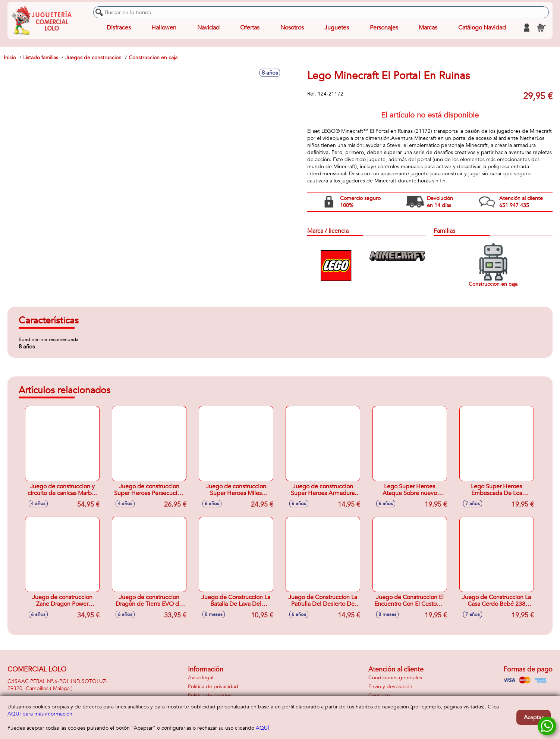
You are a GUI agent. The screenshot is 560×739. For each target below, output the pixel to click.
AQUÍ (262, 728)
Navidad (208, 28)
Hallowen (164, 28)
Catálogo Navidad (482, 28)
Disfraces (119, 28)
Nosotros (292, 28)
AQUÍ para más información (40, 714)
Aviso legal (201, 678)
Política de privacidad (213, 687)
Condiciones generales (395, 678)
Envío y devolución (390, 687)
